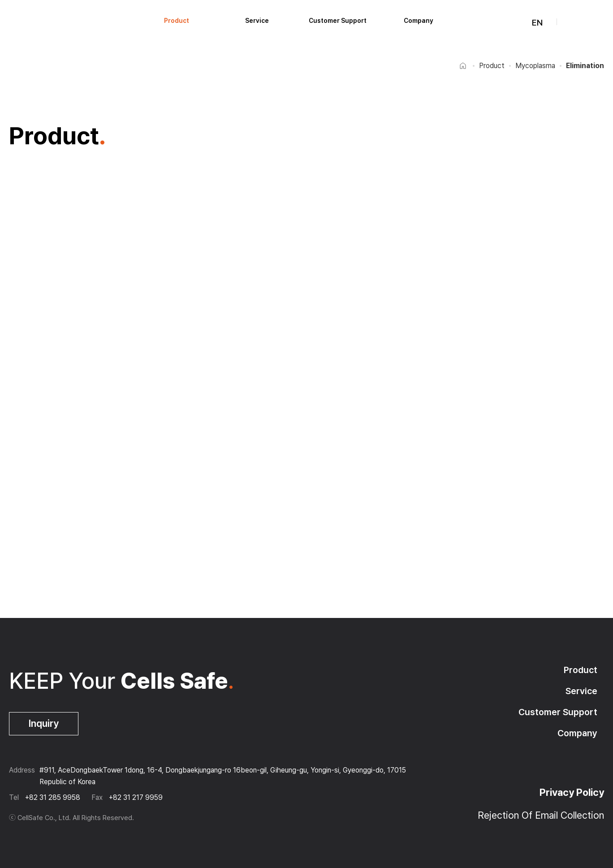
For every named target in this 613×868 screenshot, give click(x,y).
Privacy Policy (572, 792)
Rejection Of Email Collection (541, 815)
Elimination (585, 66)
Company (419, 21)
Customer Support (338, 21)
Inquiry (44, 723)
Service (257, 21)
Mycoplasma (535, 66)
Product (177, 21)
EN (532, 22)
